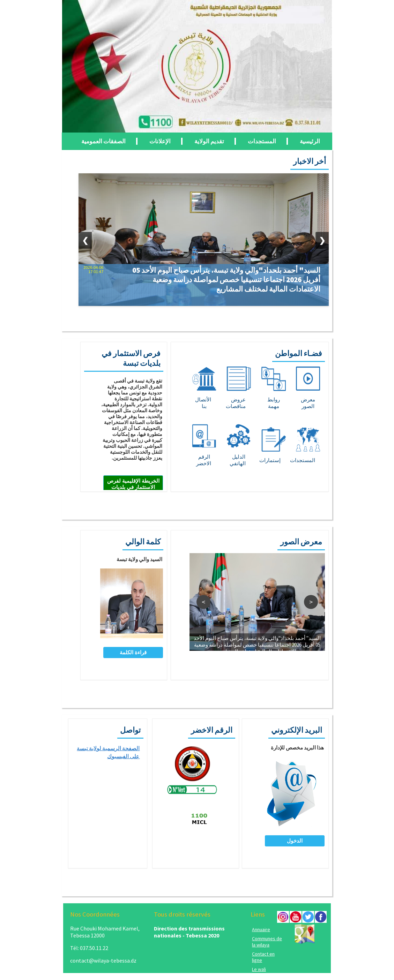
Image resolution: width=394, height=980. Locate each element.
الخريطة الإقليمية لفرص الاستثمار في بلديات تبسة (133, 487)
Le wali (259, 969)
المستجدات (262, 141)
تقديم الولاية (209, 141)
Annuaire (261, 929)
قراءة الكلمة (133, 652)
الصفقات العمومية (103, 141)
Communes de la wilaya (267, 942)
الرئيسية (310, 141)
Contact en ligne (263, 957)
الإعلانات (160, 141)
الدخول (295, 841)
